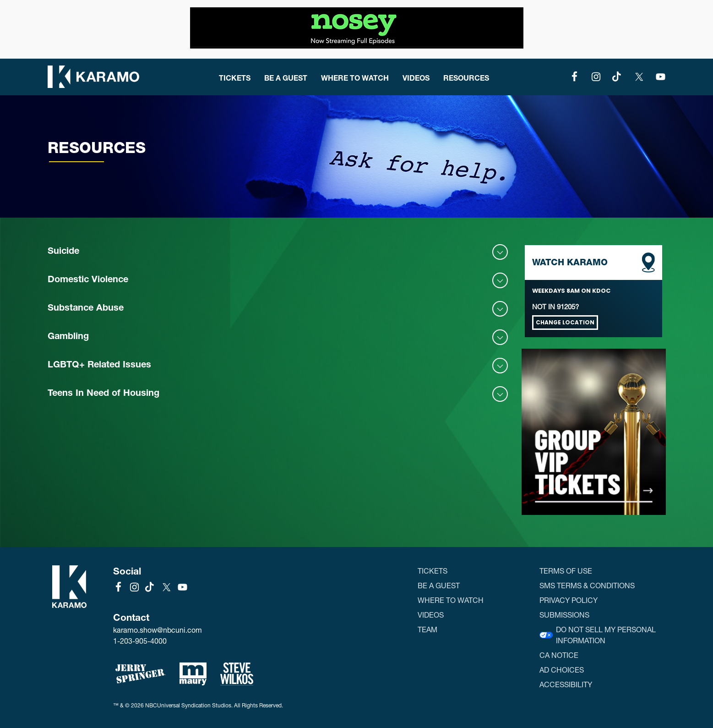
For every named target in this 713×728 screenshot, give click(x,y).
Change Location (565, 322)
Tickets (235, 77)
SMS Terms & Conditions (587, 585)
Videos (416, 77)
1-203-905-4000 (140, 641)
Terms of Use (566, 571)
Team (427, 629)
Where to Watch (355, 77)
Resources (466, 77)
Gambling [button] (68, 337)
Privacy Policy (569, 600)
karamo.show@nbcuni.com (158, 630)
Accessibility (566, 684)
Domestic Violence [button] (88, 280)
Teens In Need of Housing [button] (103, 394)
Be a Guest (286, 77)
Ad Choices (562, 670)
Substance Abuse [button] (86, 309)
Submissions (564, 615)
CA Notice (559, 655)
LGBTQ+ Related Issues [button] (99, 366)
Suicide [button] (63, 252)
